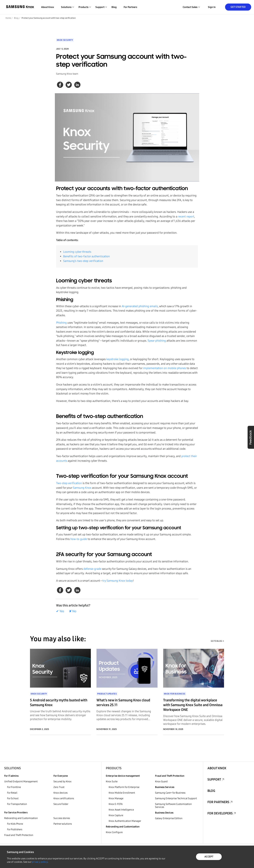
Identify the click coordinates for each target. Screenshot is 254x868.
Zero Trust (59, 787)
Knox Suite (112, 781)
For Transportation (17, 804)
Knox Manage (116, 798)
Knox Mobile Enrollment (122, 793)
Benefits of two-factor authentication (87, 256)
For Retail (12, 793)
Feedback (251, 437)
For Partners (130, 7)
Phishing (61, 323)
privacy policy (40, 862)
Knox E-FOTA (116, 804)
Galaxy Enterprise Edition (169, 818)
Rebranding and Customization (21, 818)
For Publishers (15, 829)
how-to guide (79, 539)
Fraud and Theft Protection (19, 835)
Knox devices (61, 793)
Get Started (238, 7)
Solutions (13, 768)
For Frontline (14, 787)
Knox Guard (161, 781)
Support (214, 779)
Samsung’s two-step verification (83, 261)
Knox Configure (114, 832)
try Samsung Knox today (118, 581)
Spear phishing (157, 341)
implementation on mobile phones (164, 368)
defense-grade (92, 569)
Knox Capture (116, 815)
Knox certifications (64, 798)
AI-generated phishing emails (140, 306)
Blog (114, 7)
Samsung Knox (82, 488)
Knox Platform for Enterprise (124, 787)
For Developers (220, 813)
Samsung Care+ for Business (170, 793)
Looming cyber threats (77, 252)
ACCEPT (209, 857)
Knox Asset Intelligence (121, 810)
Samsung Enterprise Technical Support (176, 798)
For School (13, 798)
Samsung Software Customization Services (173, 806)
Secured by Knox (62, 781)
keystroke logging (117, 359)
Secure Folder (61, 804)
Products (114, 768)
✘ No (73, 611)
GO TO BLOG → (217, 641)
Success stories (62, 818)
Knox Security (65, 40)
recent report (186, 216)
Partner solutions (63, 824)
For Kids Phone (15, 824)
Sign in (212, 7)
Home (8, 18)
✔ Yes (60, 611)
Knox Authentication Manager (125, 821)
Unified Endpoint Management (21, 781)
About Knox (48, 7)
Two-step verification (69, 483)
